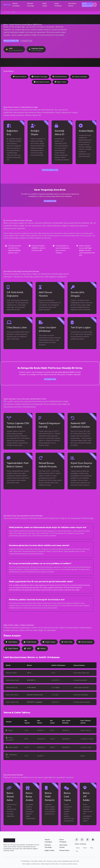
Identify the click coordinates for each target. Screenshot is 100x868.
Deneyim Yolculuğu (30, 5)
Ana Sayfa (7, 12)
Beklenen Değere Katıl (11, 41)
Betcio (7, 5)
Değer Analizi (45, 5)
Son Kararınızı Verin (50, 201)
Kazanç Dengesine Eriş (87, 5)
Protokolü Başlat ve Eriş (50, 170)
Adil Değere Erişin (50, 379)
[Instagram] (82, 840)
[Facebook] (87, 840)
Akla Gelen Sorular (72, 5)
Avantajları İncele (26, 41)
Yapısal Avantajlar (16, 5)
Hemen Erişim (64, 850)
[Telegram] (93, 840)
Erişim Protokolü (58, 5)
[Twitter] (77, 840)
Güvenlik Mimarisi (60, 77)
